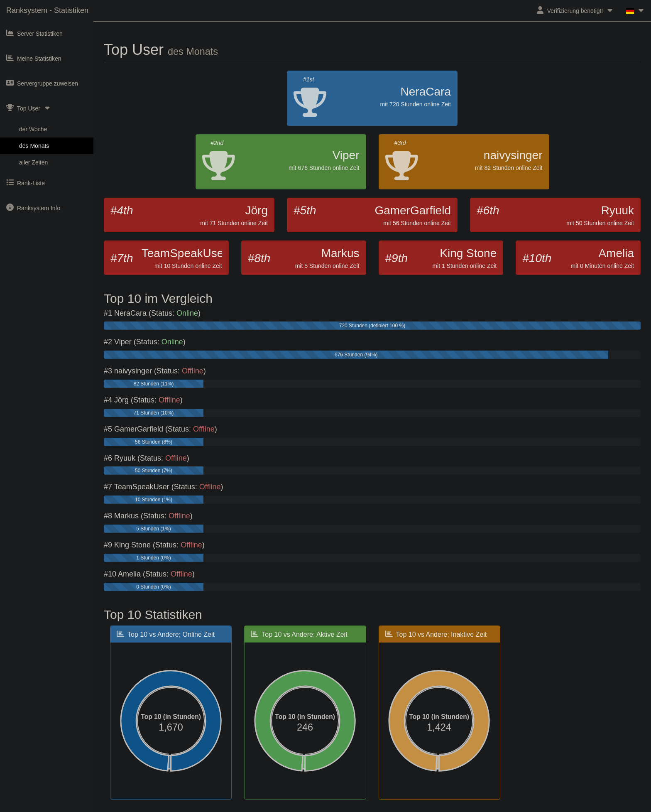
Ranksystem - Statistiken (47, 10)
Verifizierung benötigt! (575, 10)
